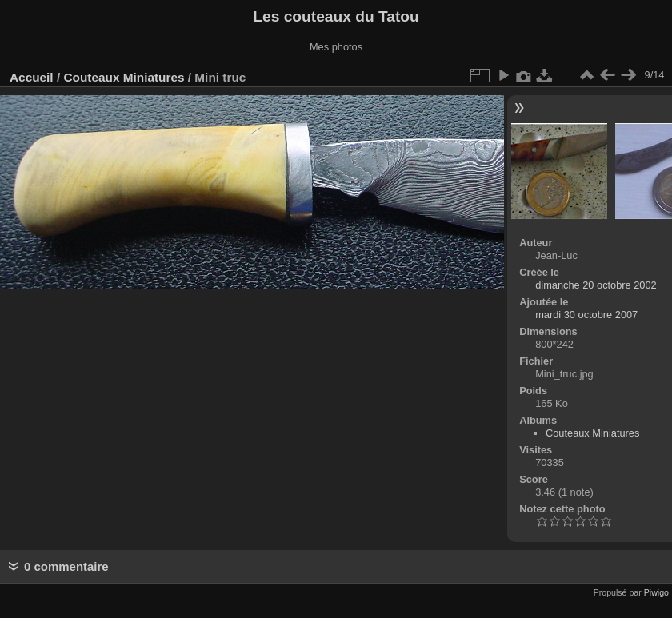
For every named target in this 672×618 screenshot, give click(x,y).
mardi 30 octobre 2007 (586, 315)
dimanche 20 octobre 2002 (596, 285)
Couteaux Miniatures (124, 77)
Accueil (32, 77)
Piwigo (656, 592)
